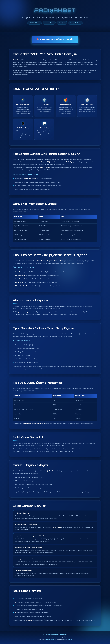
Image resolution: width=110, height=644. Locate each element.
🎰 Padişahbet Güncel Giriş (55, 39)
